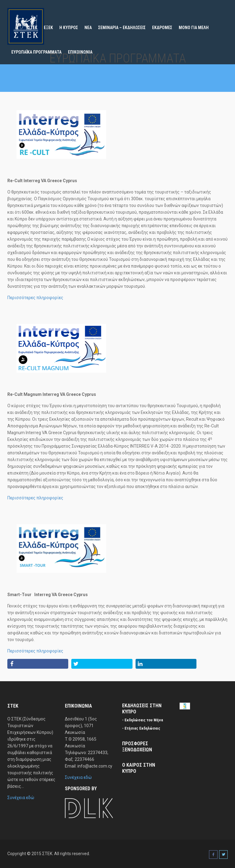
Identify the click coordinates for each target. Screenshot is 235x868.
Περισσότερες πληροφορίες (35, 298)
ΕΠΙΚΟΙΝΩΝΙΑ (80, 52)
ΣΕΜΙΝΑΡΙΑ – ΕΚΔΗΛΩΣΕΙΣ (122, 28)
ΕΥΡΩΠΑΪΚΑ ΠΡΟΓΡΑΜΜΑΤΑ (36, 52)
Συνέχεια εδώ (21, 798)
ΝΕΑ (88, 28)
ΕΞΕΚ (48, 28)
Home (17, 28)
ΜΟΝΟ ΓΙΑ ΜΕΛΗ (194, 28)
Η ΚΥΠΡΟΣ (69, 28)
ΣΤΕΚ (33, 28)
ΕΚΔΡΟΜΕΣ (162, 28)
